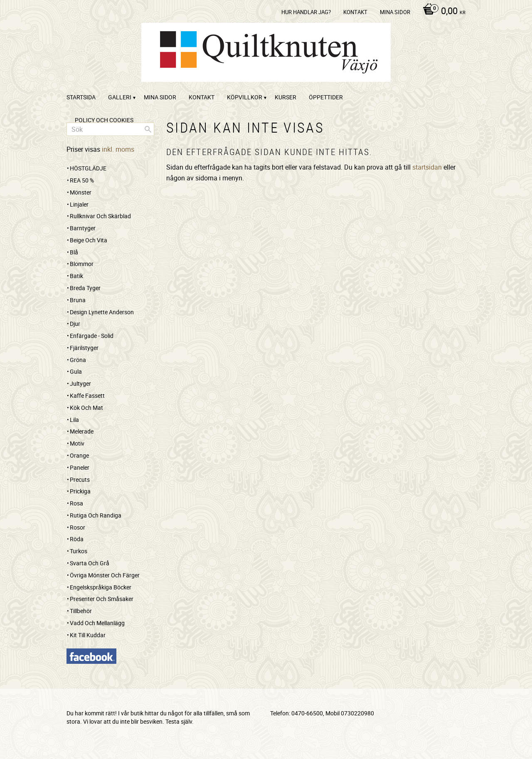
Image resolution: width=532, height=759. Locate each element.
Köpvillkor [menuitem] (245, 97)
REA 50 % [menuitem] (82, 180)
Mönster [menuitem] (81, 192)
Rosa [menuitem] (76, 503)
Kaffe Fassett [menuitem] (87, 396)
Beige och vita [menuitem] (89, 240)
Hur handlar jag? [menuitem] (306, 12)
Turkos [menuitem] (79, 551)
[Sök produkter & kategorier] (110, 129)
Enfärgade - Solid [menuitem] (92, 336)
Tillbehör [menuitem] (81, 611)
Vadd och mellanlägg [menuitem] (97, 623)
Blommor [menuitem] (82, 264)
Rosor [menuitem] (78, 527)
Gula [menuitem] (76, 371)
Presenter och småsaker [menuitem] (102, 599)
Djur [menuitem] (75, 324)
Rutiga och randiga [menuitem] (96, 515)
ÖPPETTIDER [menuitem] (326, 97)
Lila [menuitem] (74, 420)
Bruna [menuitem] (78, 300)
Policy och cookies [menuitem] (104, 120)
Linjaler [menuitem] (79, 204)
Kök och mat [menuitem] (86, 408)
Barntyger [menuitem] (83, 228)
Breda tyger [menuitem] (85, 288)
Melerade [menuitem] (82, 431)
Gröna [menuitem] (78, 360)
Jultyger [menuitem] (80, 383)
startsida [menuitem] (81, 97)
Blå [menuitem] (74, 252)
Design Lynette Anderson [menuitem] (102, 312)
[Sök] (148, 129)
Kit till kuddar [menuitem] (88, 635)
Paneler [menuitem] (80, 467)
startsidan (427, 167)
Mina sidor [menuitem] (395, 12)
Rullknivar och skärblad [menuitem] (100, 216)
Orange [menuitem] (79, 455)
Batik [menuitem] (76, 276)
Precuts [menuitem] (80, 479)
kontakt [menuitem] (355, 12)
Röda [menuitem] (77, 539)
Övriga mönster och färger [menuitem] (105, 575)
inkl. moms (118, 149)
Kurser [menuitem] (286, 97)
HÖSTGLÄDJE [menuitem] (88, 168)
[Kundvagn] (442, 12)
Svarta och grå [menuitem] (90, 563)
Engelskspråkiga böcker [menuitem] (101, 587)
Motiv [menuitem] (77, 443)
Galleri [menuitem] (120, 97)
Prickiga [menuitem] (80, 491)
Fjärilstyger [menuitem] (84, 348)
